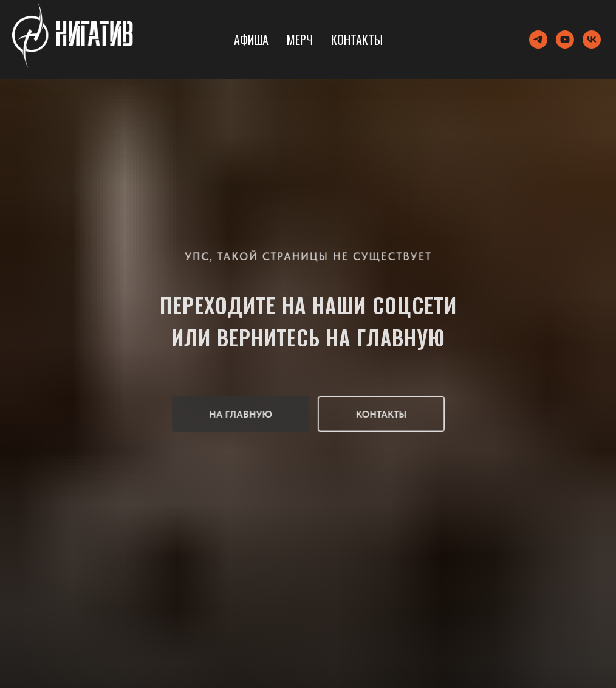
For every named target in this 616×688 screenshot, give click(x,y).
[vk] (592, 40)
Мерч (300, 40)
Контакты (357, 40)
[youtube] (565, 40)
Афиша (251, 40)
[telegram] (538, 40)
